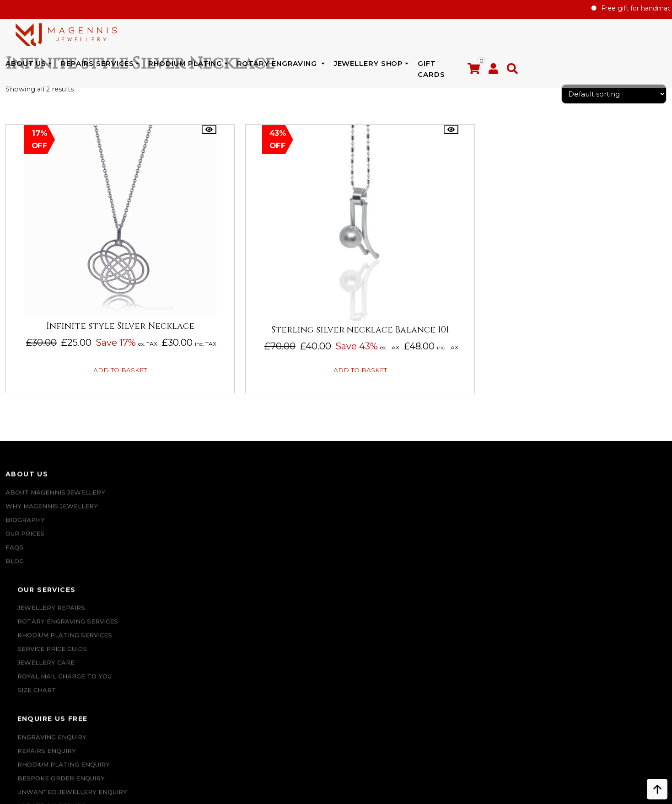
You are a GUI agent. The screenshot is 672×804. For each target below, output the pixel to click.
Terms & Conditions (596, 550)
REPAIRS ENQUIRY (333, 523)
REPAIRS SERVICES (212, 37)
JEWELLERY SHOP (483, 37)
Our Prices (25, 550)
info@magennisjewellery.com (88, 731)
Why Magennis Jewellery (52, 523)
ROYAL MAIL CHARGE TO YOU (185, 578)
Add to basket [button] (81, 375)
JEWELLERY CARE (167, 564)
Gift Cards (556, 37)
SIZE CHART (158, 591)
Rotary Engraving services (188, 523)
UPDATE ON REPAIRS (339, 619)
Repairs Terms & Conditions (611, 509)
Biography (25, 536)
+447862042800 (88, 745)
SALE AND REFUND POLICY (603, 564)
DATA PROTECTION (591, 591)
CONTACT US (325, 632)
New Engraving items (476, 564)
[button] (661, 39)
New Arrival (460, 509)
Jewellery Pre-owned (478, 578)
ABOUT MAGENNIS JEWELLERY (55, 509)
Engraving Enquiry (339, 509)
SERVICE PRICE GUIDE (173, 550)
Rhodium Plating (300, 37)
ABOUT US (140, 37)
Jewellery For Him (471, 550)
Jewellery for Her (472, 536)
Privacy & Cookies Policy (605, 578)
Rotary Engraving (392, 37)
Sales (448, 523)
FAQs (14, 564)
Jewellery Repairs (172, 509)
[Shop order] (614, 116)
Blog (15, 578)
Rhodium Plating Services (185, 536)
